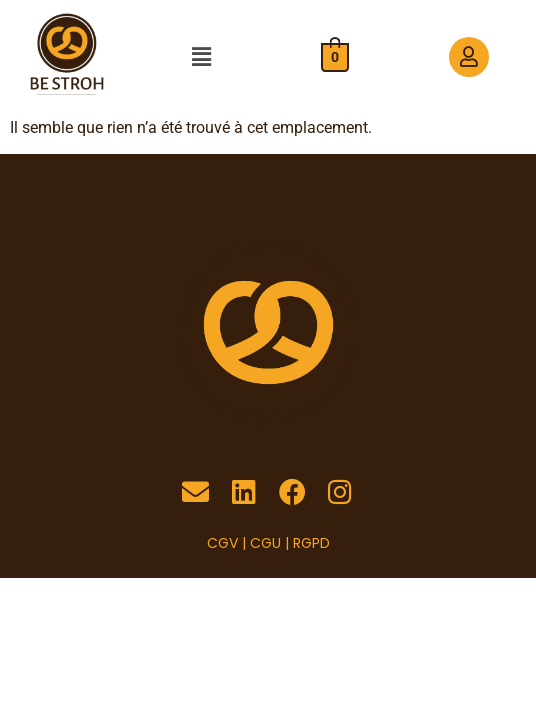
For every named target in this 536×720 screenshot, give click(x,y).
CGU (265, 543)
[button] (201, 57)
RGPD (311, 543)
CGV (222, 543)
